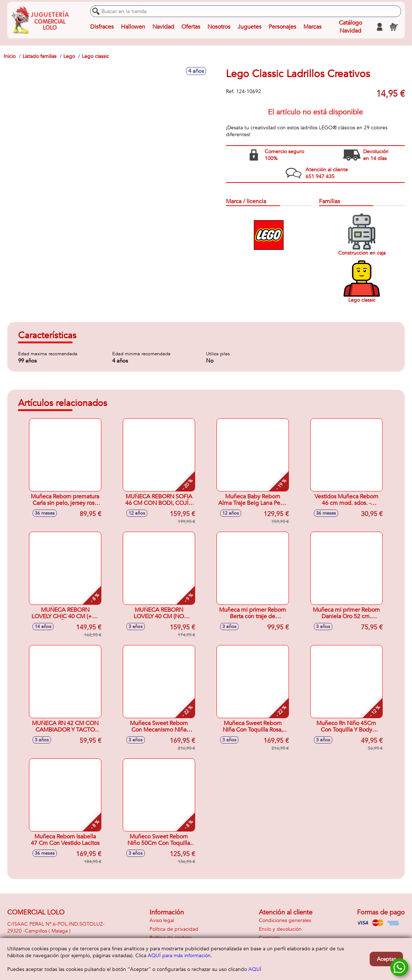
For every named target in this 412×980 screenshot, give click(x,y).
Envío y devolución (280, 929)
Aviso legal (162, 920)
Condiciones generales (285, 920)
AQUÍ (255, 969)
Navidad (163, 27)
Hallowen (133, 27)
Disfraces (102, 27)
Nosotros (219, 27)
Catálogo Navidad (350, 27)
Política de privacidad (174, 929)
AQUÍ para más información (179, 956)
